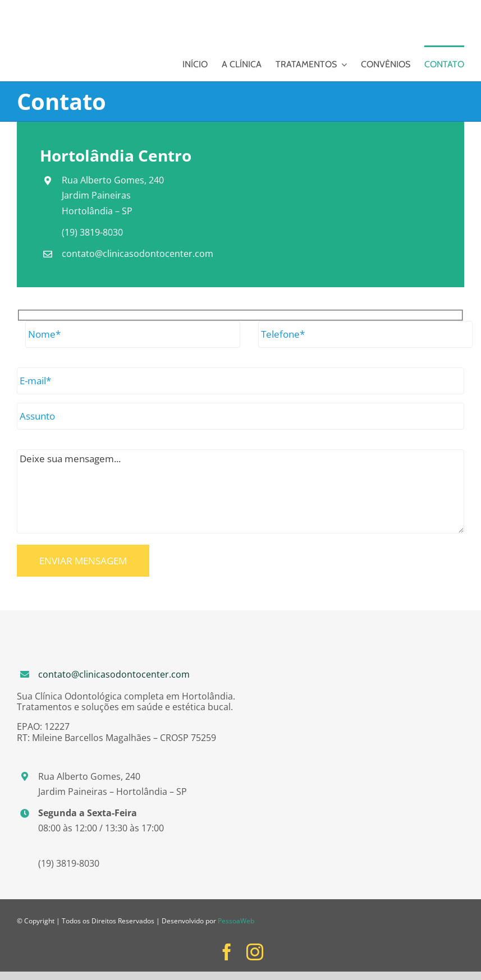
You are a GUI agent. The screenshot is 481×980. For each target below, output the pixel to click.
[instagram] (255, 952)
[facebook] (227, 952)
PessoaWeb (236, 921)
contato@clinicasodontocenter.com (114, 674)
